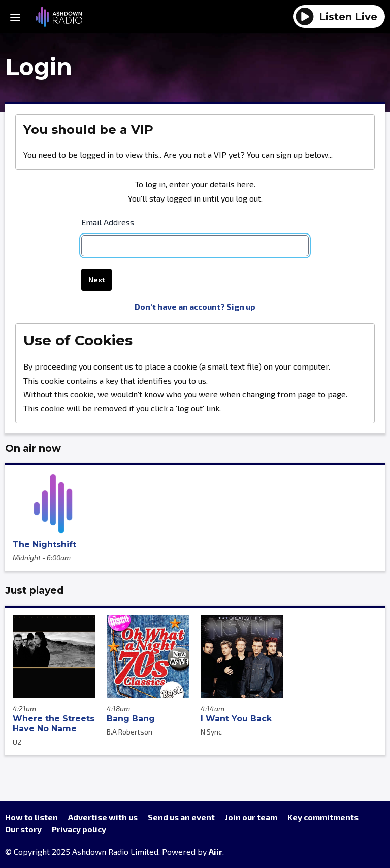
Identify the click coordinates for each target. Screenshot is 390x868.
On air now (33, 448)
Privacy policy (79, 829)
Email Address (108, 222)
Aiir (216, 852)
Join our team (251, 817)
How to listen (31, 817)
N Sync (211, 732)
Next (96, 280)
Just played (34, 590)
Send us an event (181, 817)
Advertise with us (103, 817)
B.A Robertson (129, 732)
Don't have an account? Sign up (195, 306)
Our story (23, 829)
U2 (17, 742)
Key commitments (323, 817)
